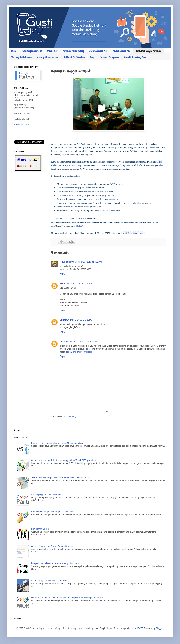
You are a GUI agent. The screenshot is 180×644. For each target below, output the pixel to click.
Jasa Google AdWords (32, 51)
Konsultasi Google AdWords (148, 51)
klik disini (79, 226)
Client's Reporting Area (135, 57)
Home (14, 51)
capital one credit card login (79, 352)
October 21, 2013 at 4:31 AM (88, 262)
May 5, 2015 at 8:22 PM (81, 320)
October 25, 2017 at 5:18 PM (84, 342)
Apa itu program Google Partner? (47, 495)
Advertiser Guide (21, 124)
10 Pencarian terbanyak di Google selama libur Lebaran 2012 (60, 477)
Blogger (159, 628)
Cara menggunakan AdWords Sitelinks (49, 581)
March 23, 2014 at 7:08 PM (79, 283)
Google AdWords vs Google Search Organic (52, 546)
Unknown (64, 320)
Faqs (92, 57)
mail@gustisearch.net (134, 233)
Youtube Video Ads (122, 51)
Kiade (63, 283)
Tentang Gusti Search (22, 57)
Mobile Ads (52, 51)
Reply (62, 274)
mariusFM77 (137, 628)
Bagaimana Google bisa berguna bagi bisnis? (53, 512)
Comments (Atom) (73, 417)
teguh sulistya (67, 262)
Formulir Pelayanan (109, 57)
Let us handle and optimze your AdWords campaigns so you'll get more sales (67, 598)
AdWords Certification (74, 57)
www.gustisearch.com (48, 57)
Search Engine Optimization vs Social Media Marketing (57, 443)
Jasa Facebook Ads (98, 51)
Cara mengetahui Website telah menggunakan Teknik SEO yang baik (64, 460)
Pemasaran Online (40, 529)
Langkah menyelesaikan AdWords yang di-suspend (55, 563)
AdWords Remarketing (73, 51)
